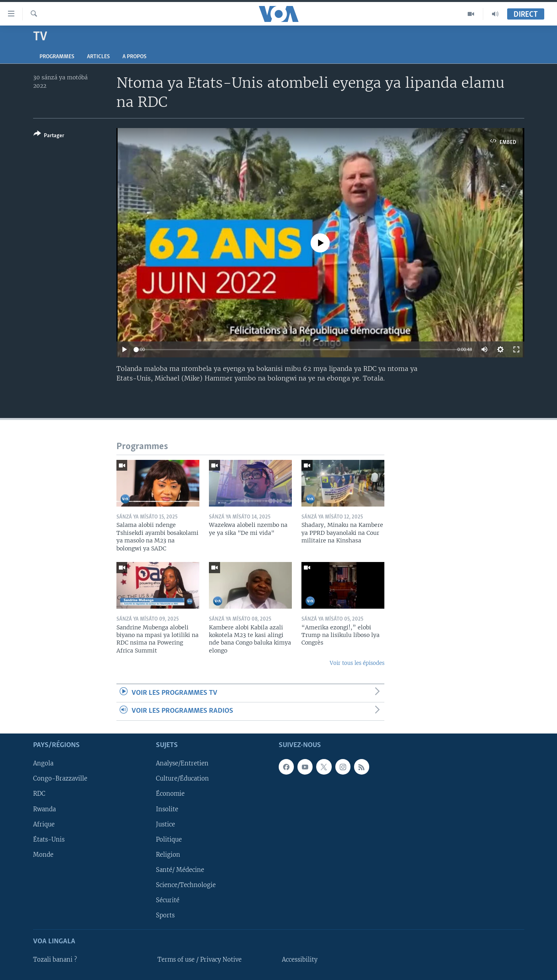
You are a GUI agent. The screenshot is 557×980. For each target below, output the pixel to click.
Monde (43, 854)
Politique (169, 839)
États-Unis (49, 839)
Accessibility (300, 960)
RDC (39, 794)
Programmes (57, 57)
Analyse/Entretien (182, 763)
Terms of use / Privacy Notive (200, 960)
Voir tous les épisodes (357, 663)
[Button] (49, 136)
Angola (43, 763)
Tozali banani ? (55, 960)
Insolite (167, 809)
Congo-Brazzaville (60, 779)
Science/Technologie (186, 885)
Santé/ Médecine (180, 870)
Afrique (44, 824)
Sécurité (168, 900)
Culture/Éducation (182, 779)
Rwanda (44, 809)
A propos (134, 57)
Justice (165, 824)
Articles (98, 57)
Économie (170, 794)
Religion (168, 854)
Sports (165, 915)
